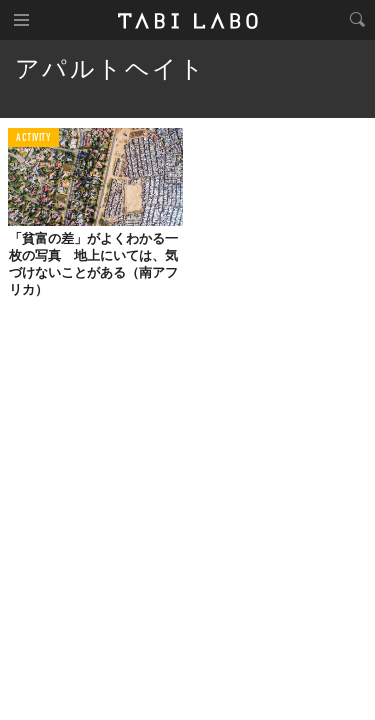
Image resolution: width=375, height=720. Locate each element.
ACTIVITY (33, 138)
